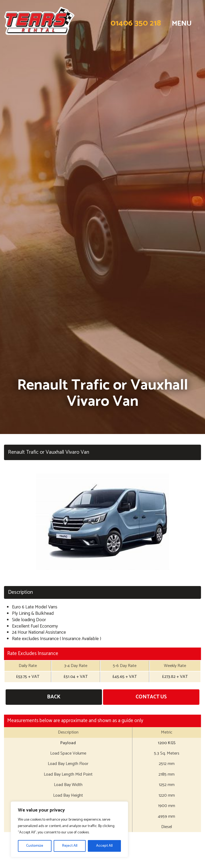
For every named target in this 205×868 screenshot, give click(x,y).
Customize (35, 846)
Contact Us (151, 697)
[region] (69, 829)
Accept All (104, 846)
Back (54, 697)
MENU (182, 23)
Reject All (70, 846)
